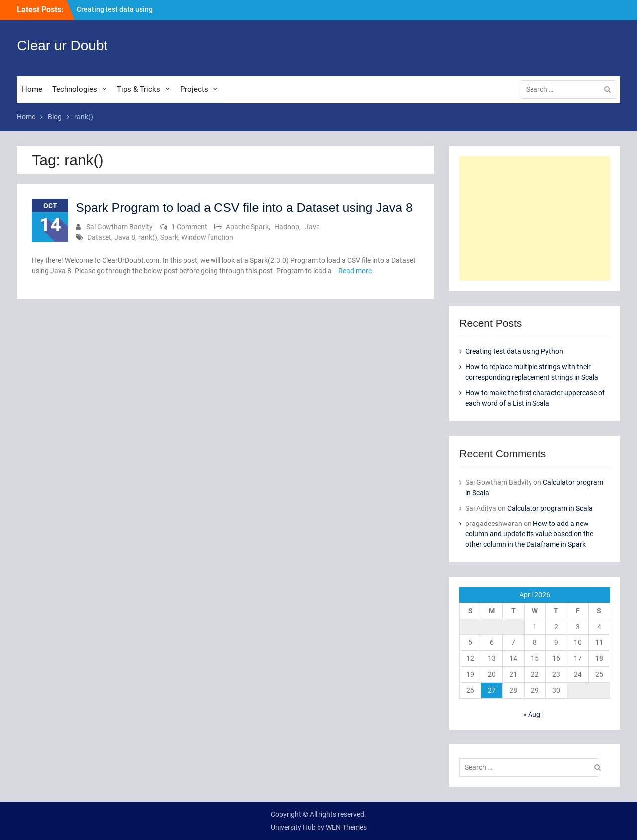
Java (312, 227)
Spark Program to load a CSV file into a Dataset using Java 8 (244, 208)
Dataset (99, 237)
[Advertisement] (534, 218)
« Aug (532, 714)
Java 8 (125, 237)
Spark (169, 237)
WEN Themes (346, 827)
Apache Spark (247, 227)
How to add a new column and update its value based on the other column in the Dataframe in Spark (529, 534)
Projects (194, 89)
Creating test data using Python (514, 351)
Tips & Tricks (139, 89)
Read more (355, 271)
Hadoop (287, 227)
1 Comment (189, 227)
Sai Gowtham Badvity (119, 227)
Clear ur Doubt (62, 46)
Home (32, 89)
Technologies (75, 89)
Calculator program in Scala (550, 508)
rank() (148, 237)
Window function (207, 237)
